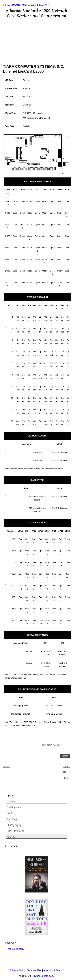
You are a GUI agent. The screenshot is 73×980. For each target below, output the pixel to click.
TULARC (11, 837)
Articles (11, 802)
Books (10, 813)
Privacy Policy (17, 970)
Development (14, 807)
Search (59, 970)
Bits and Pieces (15, 831)
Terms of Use (34, 970)
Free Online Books (16, 949)
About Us (48, 970)
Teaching (12, 819)
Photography (14, 825)
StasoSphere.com (44, 976)
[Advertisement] (37, 35)
